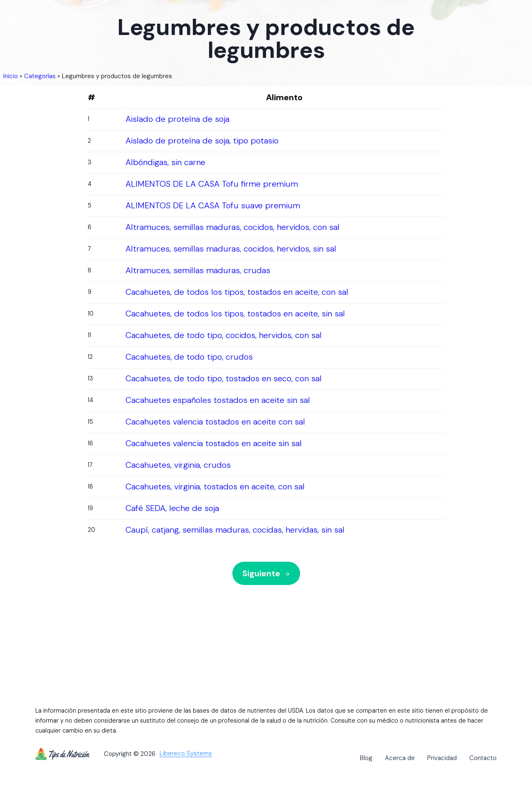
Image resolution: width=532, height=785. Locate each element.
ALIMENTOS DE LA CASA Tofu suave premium (213, 205)
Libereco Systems (186, 754)
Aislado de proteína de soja (177, 119)
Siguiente (266, 573)
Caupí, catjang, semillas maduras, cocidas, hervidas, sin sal (235, 530)
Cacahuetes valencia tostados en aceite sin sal (214, 443)
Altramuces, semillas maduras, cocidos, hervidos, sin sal (231, 249)
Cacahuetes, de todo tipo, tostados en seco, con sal (224, 378)
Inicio (11, 76)
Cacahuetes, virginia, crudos (178, 465)
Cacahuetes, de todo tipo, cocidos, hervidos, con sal (224, 335)
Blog (366, 758)
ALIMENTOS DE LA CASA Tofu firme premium (212, 184)
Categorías (40, 76)
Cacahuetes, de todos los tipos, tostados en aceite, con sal (237, 292)
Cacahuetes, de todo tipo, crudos (189, 357)
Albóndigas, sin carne (165, 162)
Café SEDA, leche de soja (172, 508)
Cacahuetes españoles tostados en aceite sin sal (218, 400)
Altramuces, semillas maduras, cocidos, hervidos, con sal (233, 227)
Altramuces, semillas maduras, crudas (198, 270)
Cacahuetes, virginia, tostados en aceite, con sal (215, 486)
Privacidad (442, 758)
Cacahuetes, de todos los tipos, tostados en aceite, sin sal (235, 314)
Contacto (483, 758)
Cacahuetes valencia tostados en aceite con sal (215, 422)
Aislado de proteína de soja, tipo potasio (202, 141)
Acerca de (400, 758)
